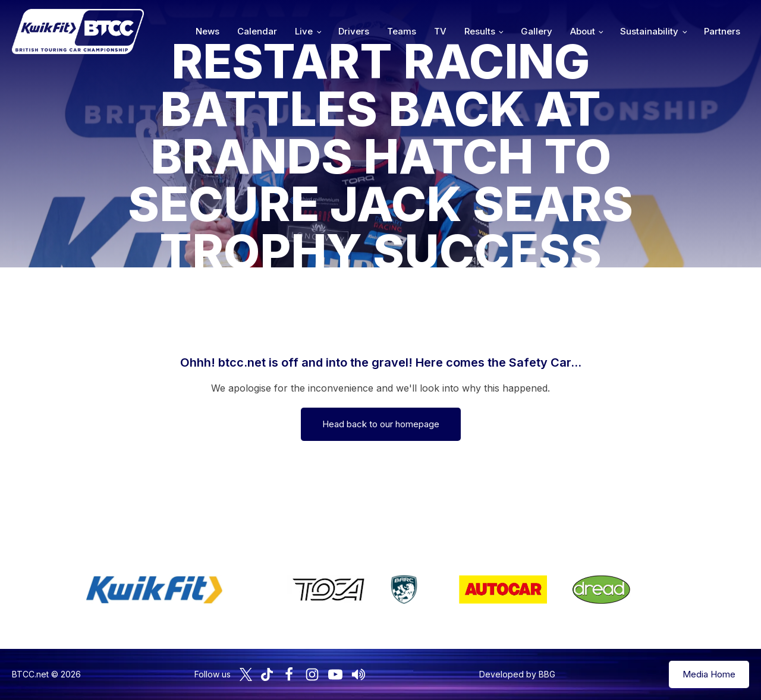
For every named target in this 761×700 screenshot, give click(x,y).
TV (440, 31)
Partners (722, 31)
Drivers (354, 31)
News (207, 31)
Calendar (257, 31)
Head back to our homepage (381, 424)
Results (480, 31)
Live (304, 31)
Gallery (537, 31)
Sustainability (649, 31)
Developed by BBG (517, 674)
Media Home (709, 674)
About (583, 31)
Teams (402, 31)
